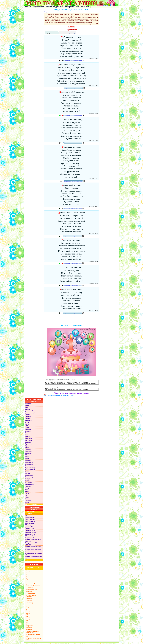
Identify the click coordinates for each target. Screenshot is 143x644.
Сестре (27, 489)
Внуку (27, 409)
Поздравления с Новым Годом (33, 570)
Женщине (28, 431)
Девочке (28, 416)
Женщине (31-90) (31, 534)
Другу (27, 425)
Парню (27, 475)
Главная (28, 7)
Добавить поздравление (54, 7)
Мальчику (29, 455)
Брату (27, 407)
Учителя (28, 502)
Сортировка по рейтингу (67, 33)
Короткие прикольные (33, 586)
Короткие (29, 576)
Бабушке (28, 405)
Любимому (29, 453)
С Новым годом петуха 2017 (33, 637)
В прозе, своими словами (31, 597)
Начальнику (29, 464)
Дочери (28, 423)
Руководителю (30, 486)
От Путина (30, 572)
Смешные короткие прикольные (32, 633)
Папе (27, 473)
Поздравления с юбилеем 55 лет (34, 555)
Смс (27, 491)
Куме (27, 447)
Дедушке (28, 420)
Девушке (28, 418)
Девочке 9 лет (30, 530)
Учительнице (29, 500)
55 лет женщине (30, 525)
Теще (27, 499)
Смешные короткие (32, 584)
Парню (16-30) (30, 539)
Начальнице (29, 466)
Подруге (28, 480)
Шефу (27, 504)
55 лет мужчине (30, 526)
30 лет (27, 517)
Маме (27, 458)
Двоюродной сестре (31, 412)
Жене (27, 429)
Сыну (27, 493)
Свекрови (28, 488)
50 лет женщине (30, 521)
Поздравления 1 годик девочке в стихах (73, 61)
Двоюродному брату (31, 414)
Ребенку (28, 482)
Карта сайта (85, 7)
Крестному (29, 445)
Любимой (28, 451)
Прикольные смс (32, 591)
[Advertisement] (72, 320)
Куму (27, 449)
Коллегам (29, 593)
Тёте (27, 497)
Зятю (27, 436)
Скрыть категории (34, 506)
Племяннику (29, 477)
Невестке (28, 467)
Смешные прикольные (33, 574)
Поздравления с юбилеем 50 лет (34, 552)
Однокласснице (30, 471)
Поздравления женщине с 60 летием (33, 542)
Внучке (28, 411)
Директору (29, 422)
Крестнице (29, 442)
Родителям (29, 484)
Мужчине (28, 462)
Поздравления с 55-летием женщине (33, 549)
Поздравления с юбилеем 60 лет (34, 559)
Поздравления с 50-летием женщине (33, 545)
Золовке (28, 434)
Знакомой (28, 433)
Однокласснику (30, 469)
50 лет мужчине (30, 523)
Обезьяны (30, 589)
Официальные (31, 595)
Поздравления (48, 12)
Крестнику (29, 440)
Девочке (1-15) (30, 528)
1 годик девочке (59, 12)
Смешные (29, 582)
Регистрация (69, 7)
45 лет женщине (30, 519)
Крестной (28, 444)
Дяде (27, 427)
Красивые (30, 580)
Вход (77, 7)
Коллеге (28, 438)
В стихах (67, 12)
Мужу (27, 460)
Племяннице (29, 478)
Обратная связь (39, 7)
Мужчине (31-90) (30, 537)
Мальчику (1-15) (30, 536)
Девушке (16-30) (30, 532)
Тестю (27, 495)
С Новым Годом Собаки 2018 (34, 640)
